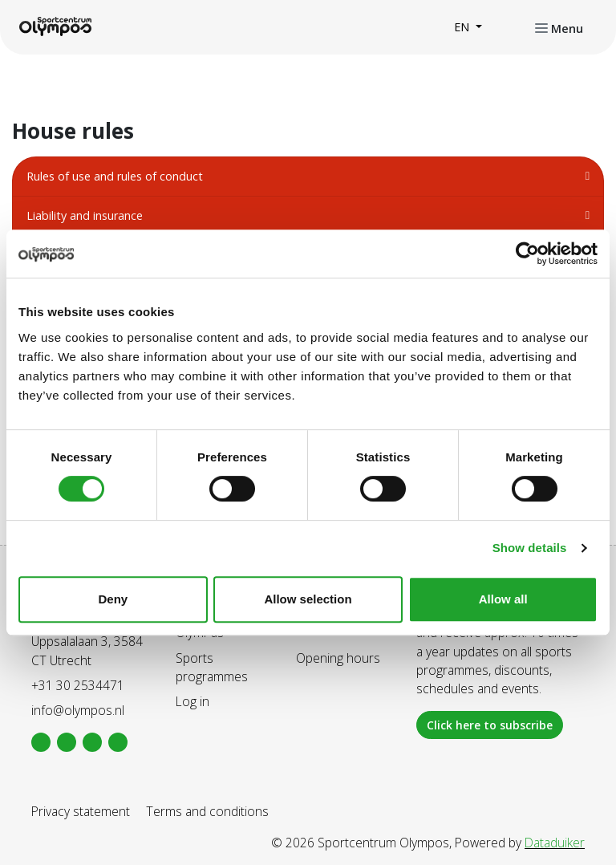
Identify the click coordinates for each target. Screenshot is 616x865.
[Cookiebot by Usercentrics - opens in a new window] (527, 254)
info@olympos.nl (78, 710)
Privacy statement (81, 811)
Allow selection (308, 599)
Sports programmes (212, 667)
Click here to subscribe (490, 725)
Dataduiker (555, 843)
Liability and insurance (85, 215)
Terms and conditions (207, 811)
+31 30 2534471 (78, 685)
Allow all (503, 599)
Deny (113, 599)
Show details (530, 548)
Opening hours (338, 658)
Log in (192, 701)
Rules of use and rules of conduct (115, 176)
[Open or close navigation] (559, 27)
